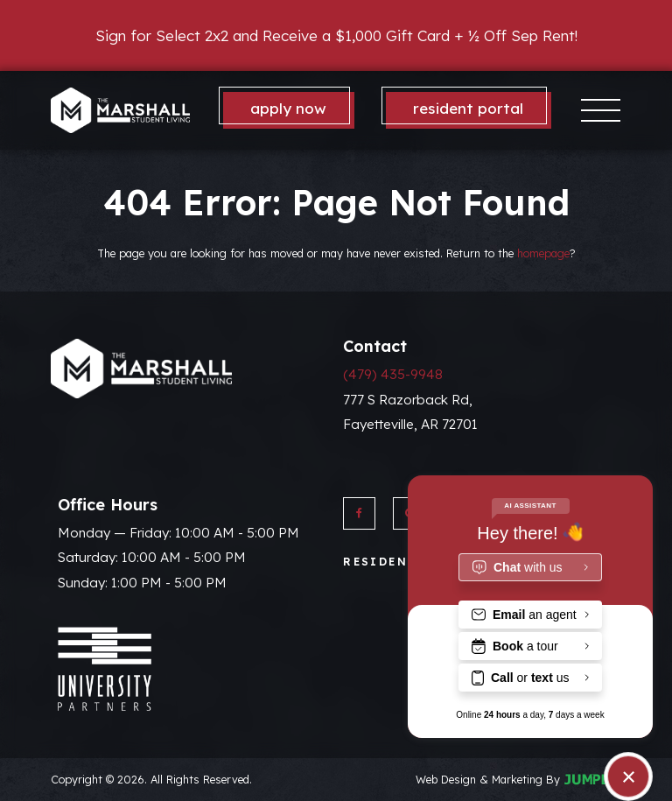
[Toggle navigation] (601, 110)
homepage (543, 253)
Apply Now (288, 108)
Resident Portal (468, 108)
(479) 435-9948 (393, 374)
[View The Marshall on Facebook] (359, 513)
